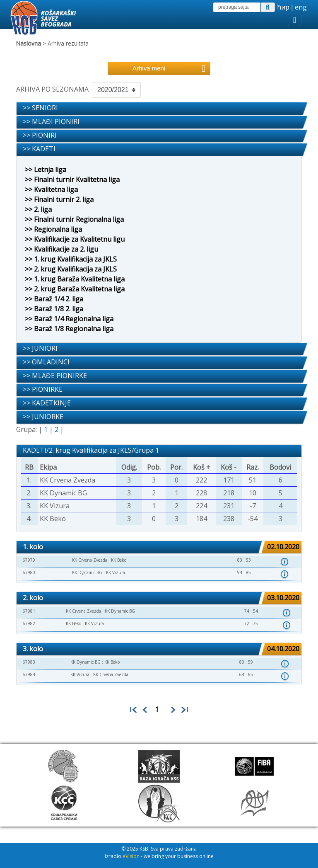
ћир (283, 7)
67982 (29, 623)
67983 (29, 662)
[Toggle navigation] (295, 20)
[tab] (159, 109)
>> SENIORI (40, 108)
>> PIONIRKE (43, 389)
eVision (131, 856)
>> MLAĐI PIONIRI (51, 121)
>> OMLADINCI (46, 362)
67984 (29, 674)
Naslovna (29, 43)
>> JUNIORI (40, 348)
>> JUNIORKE (43, 417)
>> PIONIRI (40, 135)
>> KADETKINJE (47, 403)
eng (301, 7)
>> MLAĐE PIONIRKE (55, 376)
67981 (29, 611)
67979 (29, 560)
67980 (29, 572)
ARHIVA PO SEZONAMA (52, 89)
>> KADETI (39, 149)
